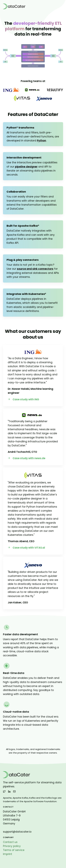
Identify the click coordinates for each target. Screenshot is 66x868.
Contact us (10, 842)
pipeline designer (26, 167)
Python (41, 141)
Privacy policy (12, 846)
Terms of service (14, 850)
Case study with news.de (27, 458)
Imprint (8, 854)
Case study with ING (23, 399)
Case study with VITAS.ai (26, 548)
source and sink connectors (35, 269)
